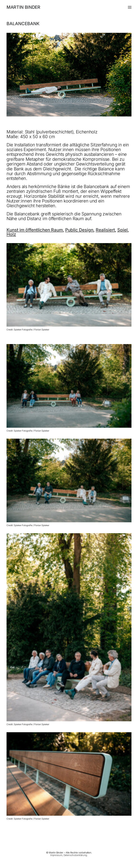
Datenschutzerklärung (75, 855)
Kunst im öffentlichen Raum (35, 230)
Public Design (79, 230)
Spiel (122, 230)
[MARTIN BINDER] (69, 7)
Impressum (56, 855)
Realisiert (105, 230)
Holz (11, 234)
